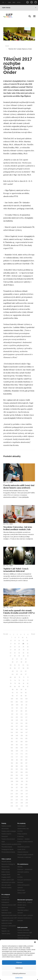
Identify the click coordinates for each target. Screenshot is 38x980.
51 (15, 665)
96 (13, 696)
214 (22, 785)
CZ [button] (4, 2)
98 (21, 696)
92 (13, 693)
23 (15, 647)
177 (17, 757)
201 (17, 775)
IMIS (14, 2)
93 (17, 693)
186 (22, 763)
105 (17, 702)
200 (12, 775)
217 (17, 788)
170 (22, 751)
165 (17, 748)
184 (12, 763)
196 (12, 772)
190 (22, 766)
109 (17, 705)
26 (28, 647)
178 (22, 757)
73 (11, 680)
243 (27, 806)
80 (19, 683)
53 (23, 665)
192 (12, 769)
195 (27, 769)
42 (13, 659)
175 (26, 754)
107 (27, 702)
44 (21, 659)
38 (15, 656)
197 (17, 772)
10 (23, 638)
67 (26, 674)
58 (23, 668)
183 (26, 760)
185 (17, 763)
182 (22, 760)
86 (23, 687)
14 (19, 641)
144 (12, 732)
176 (12, 757)
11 (27, 638)
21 (27, 644)
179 (26, 757)
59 (28, 668)
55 (11, 668)
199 (26, 772)
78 (11, 683)
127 (26, 717)
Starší (33, 634)
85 (19, 687)
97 (17, 696)
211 (27, 781)
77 (28, 680)
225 (17, 794)
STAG (19, 2)
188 (12, 766)
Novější (6, 634)
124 (12, 717)
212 (12, 785)
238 (22, 803)
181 (17, 760)
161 (17, 745)
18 (15, 644)
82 (28, 683)
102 (22, 699)
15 (23, 641)
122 (22, 714)
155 (26, 739)
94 (21, 693)
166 (22, 748)
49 (26, 662)
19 (19, 644)
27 (11, 650)
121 (17, 714)
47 (17, 662)
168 (12, 751)
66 (21, 674)
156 (12, 742)
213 (17, 785)
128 (12, 720)
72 (28, 677)
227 (27, 794)
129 (17, 720)
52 (19, 665)
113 (17, 708)
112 (12, 708)
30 (24, 650)
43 (17, 659)
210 (22, 781)
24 (19, 647)
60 (13, 671)
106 (22, 702)
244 (19, 809)
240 (12, 806)
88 (13, 690)
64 (13, 674)
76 (23, 680)
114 (21, 708)
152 (12, 739)
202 (22, 775)
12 (11, 641)
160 (12, 745)
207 (27, 778)
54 (28, 665)
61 (17, 671)
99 (26, 696)
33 (15, 653)
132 (12, 723)
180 (12, 760)
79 (15, 683)
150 (22, 736)
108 (12, 705)
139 (26, 726)
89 (17, 690)
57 (19, 668)
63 (26, 671)
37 (11, 656)
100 (12, 699)
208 (12, 781)
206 (22, 778)
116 (12, 711)
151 (26, 736)
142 (22, 729)
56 (15, 668)
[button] (35, 942)
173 (17, 754)
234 (22, 800)
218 (22, 788)
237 (17, 803)
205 (17, 778)
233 (17, 800)
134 (22, 723)
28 (15, 650)
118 (21, 711)
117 (17, 711)
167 (27, 748)
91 (26, 690)
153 (17, 739)
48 (21, 662)
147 (27, 732)
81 (24, 683)
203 (27, 775)
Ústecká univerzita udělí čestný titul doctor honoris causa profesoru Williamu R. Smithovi (19, 488)
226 (22, 794)
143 (26, 729)
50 (11, 665)
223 (27, 791)
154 (22, 739)
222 (22, 791)
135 (26, 723)
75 (19, 680)
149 (17, 736)
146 (22, 732)
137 (17, 726)
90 (21, 690)
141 (17, 729)
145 (17, 732)
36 (28, 653)
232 (12, 800)
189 (17, 766)
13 (15, 641)
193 (17, 769)
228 (12, 797)
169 (17, 751)
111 (26, 705)
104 (12, 702)
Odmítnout (19, 968)
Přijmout (19, 962)
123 (26, 714)
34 (19, 653)
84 (15, 687)
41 (28, 656)
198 (22, 772)
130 (22, 720)
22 (11, 647)
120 (12, 714)
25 (23, 647)
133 (17, 723)
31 (28, 650)
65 (17, 674)
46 (13, 662)
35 (23, 653)
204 (12, 778)
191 (26, 766)
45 (26, 659)
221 (17, 791)
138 (22, 726)
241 (17, 806)
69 (15, 677)
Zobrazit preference (19, 973)
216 (12, 788)
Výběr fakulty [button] (19, 8)
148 (12, 736)
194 (22, 769)
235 (27, 800)
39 (19, 656)
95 (26, 693)
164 (12, 748)
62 (21, 671)
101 (17, 699)
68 (11, 677)
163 (26, 745)
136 (12, 726)
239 (27, 803)
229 (17, 797)
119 (26, 711)
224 (12, 794)
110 (22, 705)
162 (22, 745)
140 (12, 729)
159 (26, 742)
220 (12, 791)
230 (22, 797)
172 (12, 754)
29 (19, 650)
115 (26, 708)
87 (28, 687)
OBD (9, 2)
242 (22, 806)
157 (17, 742)
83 (11, 687)
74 (15, 680)
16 (27, 641)
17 (11, 644)
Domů (7, 46)
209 (17, 781)
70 (19, 677)
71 (24, 677)
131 (26, 720)
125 (17, 717)
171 (26, 751)
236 (12, 803)
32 (11, 653)
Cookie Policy (19, 978)
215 (26, 785)
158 (22, 742)
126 (22, 717)
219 (26, 788)
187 (26, 763)
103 (26, 699)
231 (27, 797)
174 (22, 754)
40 (24, 656)
